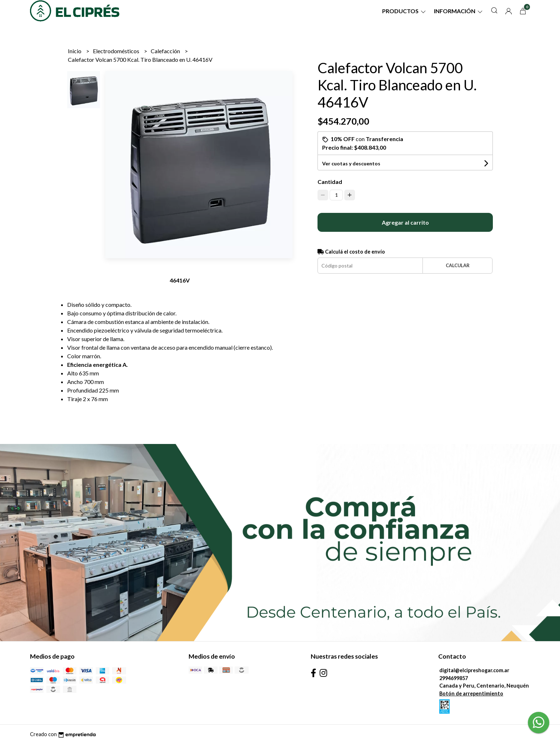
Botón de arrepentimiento (471, 693)
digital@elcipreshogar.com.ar (474, 670)
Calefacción (166, 51)
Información (459, 11)
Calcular (458, 265)
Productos (404, 11)
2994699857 (454, 678)
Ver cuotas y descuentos (351, 163)
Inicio (75, 51)
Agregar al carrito (405, 222)
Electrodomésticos (117, 51)
